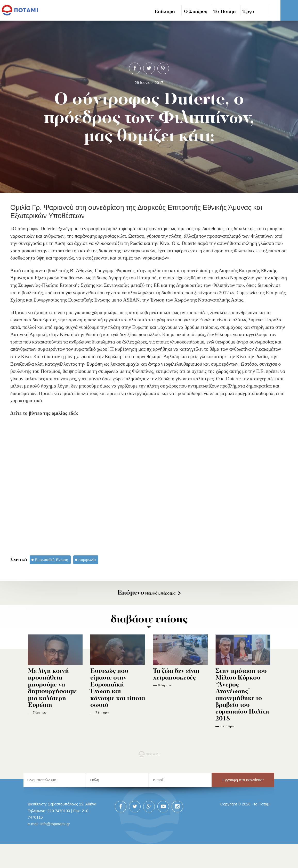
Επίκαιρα (165, 12)
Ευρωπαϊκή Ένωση (51, 560)
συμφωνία (87, 560)
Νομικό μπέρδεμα (147, 593)
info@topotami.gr (55, 824)
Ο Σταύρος (196, 12)
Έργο (249, 12)
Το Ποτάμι (225, 12)
